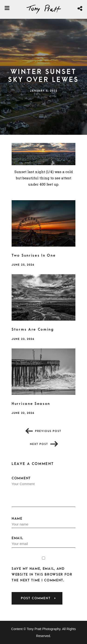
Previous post (48, 431)
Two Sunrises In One (34, 255)
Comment (43, 492)
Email (43, 542)
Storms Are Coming (33, 329)
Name (43, 522)
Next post (39, 444)
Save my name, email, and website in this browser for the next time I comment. (42, 575)
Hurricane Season (31, 404)
